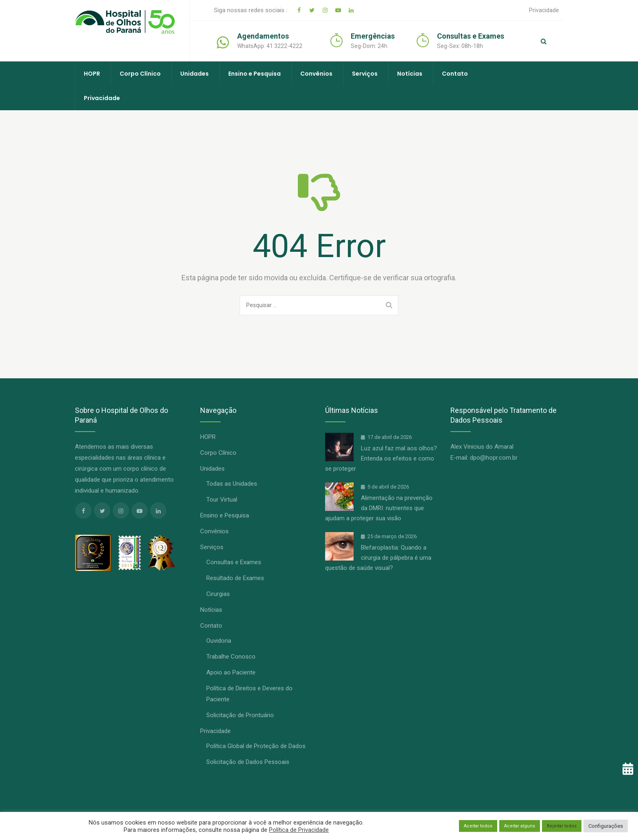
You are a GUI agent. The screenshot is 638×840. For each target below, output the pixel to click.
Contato (455, 74)
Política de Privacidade (299, 830)
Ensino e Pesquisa (255, 74)
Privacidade (544, 10)
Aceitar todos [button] (478, 826)
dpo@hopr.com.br (494, 458)
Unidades (194, 74)
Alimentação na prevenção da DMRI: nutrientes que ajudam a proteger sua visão (379, 508)
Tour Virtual (222, 500)
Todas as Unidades (232, 484)
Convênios (316, 74)
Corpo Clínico (140, 74)
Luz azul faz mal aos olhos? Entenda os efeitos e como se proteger (381, 458)
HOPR (92, 74)
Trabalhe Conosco (231, 657)
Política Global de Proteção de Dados (256, 746)
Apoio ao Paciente (231, 672)
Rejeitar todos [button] (562, 826)
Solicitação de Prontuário (240, 715)
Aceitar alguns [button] (520, 826)
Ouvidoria (219, 641)
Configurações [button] (606, 826)
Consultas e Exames (234, 562)
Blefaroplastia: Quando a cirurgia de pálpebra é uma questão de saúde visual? (378, 558)
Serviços (365, 74)
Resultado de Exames (235, 578)
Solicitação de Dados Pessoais (248, 762)
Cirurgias (218, 594)
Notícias (410, 74)
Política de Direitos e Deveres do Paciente (249, 694)
